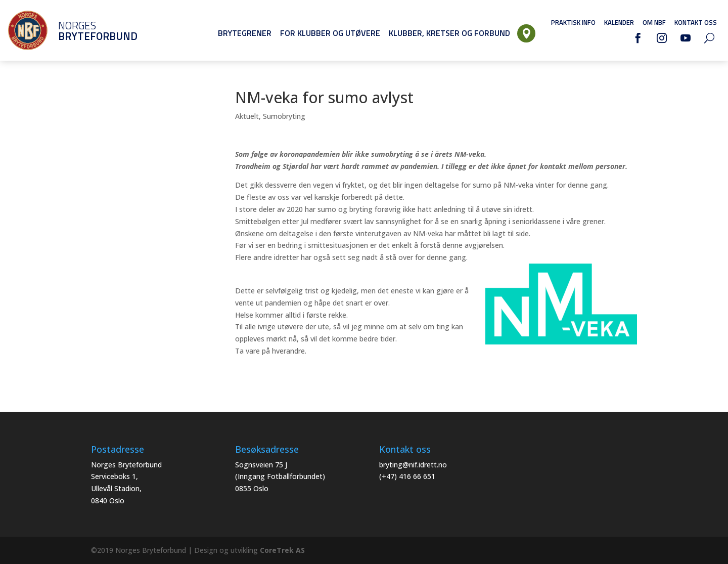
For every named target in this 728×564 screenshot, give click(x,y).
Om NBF (654, 22)
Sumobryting (284, 116)
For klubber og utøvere (330, 33)
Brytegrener (245, 33)
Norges (83, 31)
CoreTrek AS (282, 550)
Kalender (619, 22)
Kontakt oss (696, 22)
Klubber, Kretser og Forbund (449, 33)
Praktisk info (573, 22)
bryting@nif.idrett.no (413, 465)
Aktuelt (247, 116)
